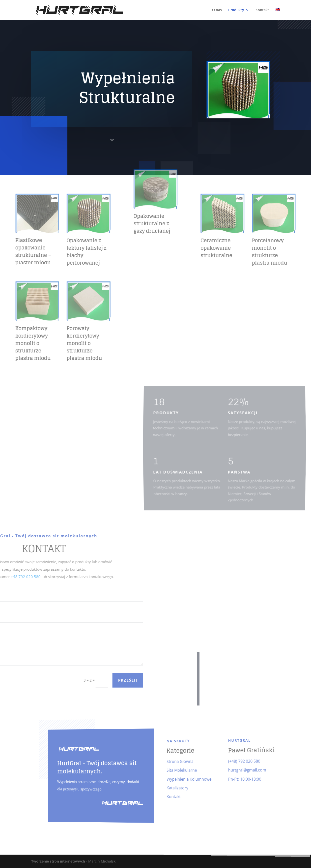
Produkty (236, 10)
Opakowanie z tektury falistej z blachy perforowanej (63, 252)
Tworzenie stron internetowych (58, 861)
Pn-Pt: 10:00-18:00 (234, 779)
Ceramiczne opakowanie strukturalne (240, 248)
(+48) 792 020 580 (233, 759)
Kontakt (262, 10)
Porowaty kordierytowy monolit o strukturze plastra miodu (61, 343)
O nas (217, 10)
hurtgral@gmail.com (236, 769)
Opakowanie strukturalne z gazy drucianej (152, 188)
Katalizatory (174, 788)
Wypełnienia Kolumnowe (184, 779)
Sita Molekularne (177, 770)
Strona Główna (176, 761)
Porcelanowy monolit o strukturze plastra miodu (293, 252)
